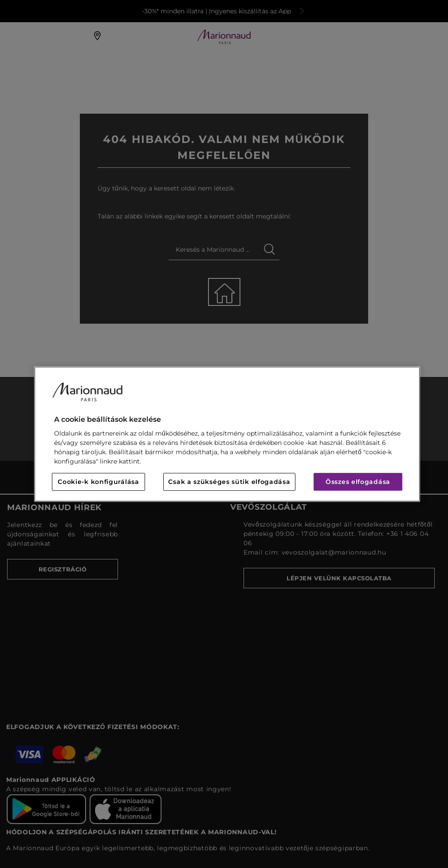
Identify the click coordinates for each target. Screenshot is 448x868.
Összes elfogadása (358, 482)
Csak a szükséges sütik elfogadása (229, 482)
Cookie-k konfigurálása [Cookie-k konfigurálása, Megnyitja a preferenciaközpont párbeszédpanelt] (98, 482)
